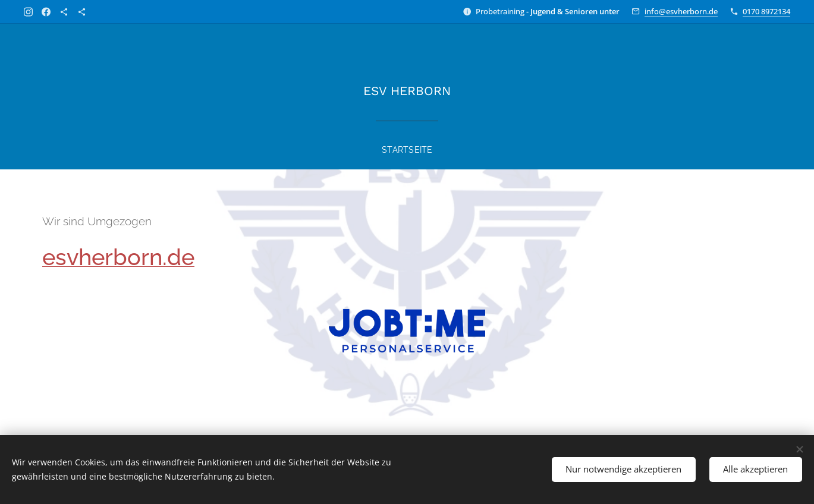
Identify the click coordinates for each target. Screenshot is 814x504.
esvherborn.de (118, 257)
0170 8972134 (766, 11)
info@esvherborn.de (681, 11)
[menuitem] (407, 145)
